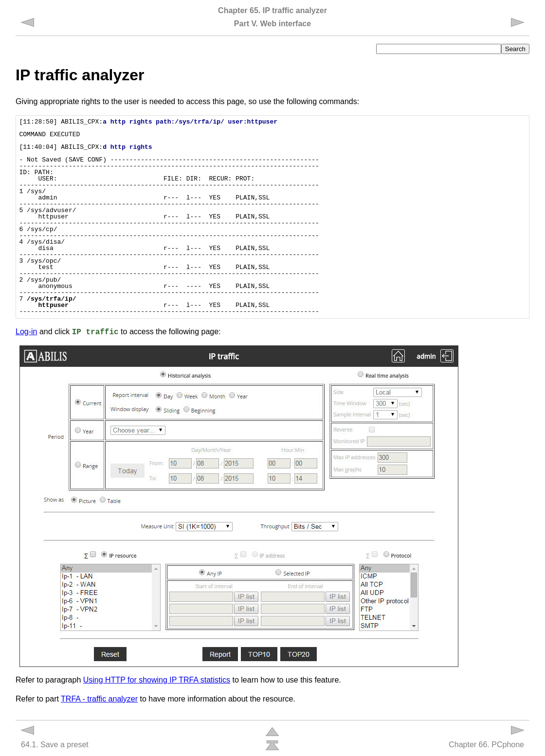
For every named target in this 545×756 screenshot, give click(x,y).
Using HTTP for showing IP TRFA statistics (157, 680)
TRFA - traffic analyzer (99, 699)
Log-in (26, 332)
